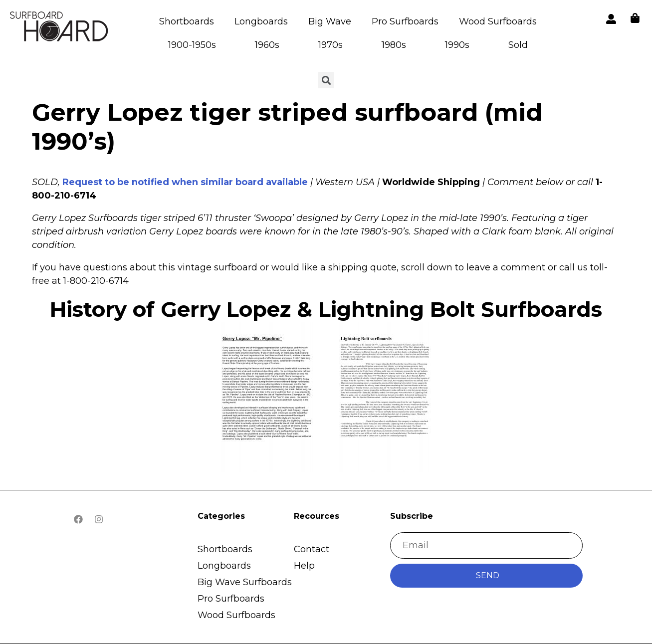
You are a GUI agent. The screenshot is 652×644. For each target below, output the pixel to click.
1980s (394, 45)
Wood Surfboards (498, 21)
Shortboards (187, 21)
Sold (518, 45)
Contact (312, 549)
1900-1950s (192, 45)
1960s (267, 45)
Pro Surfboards (405, 21)
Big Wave (330, 21)
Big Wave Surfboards (245, 582)
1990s (457, 45)
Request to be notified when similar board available (185, 182)
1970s (330, 45)
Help (304, 566)
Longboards (261, 21)
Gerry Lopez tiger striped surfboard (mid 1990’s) (287, 127)
